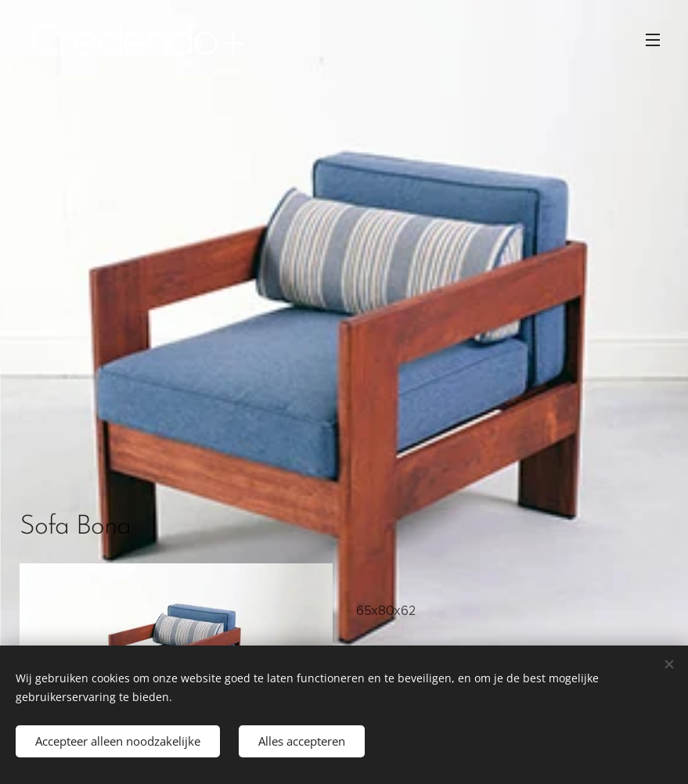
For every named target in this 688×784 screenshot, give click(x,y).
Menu (653, 40)
